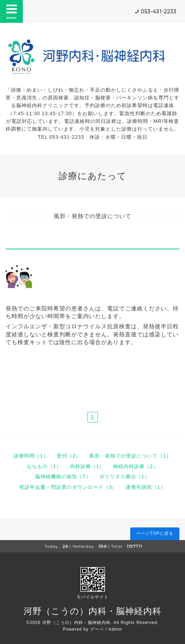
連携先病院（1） (146, 487)
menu (12, 11)
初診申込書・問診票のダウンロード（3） (68, 487)
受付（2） (69, 456)
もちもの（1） (44, 466)
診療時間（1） (31, 456)
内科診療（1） (87, 466)
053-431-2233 (159, 12)
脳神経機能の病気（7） (63, 477)
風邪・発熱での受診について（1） (130, 456)
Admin (115, 629)
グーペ (97, 629)
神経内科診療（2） (136, 466)
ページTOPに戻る (155, 533)
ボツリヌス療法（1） (125, 477)
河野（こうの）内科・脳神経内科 (92, 611)
